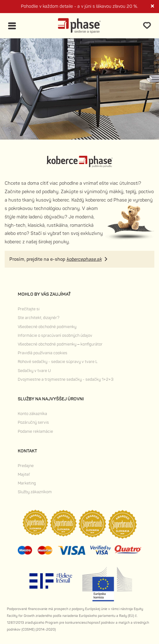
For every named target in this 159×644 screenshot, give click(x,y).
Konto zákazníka (32, 414)
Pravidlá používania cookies (43, 353)
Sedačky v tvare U (34, 371)
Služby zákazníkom (35, 492)
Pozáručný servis (33, 422)
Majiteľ (24, 475)
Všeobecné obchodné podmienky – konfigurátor (60, 344)
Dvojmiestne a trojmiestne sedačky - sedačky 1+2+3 (66, 379)
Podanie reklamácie (35, 432)
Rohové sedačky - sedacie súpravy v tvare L (58, 362)
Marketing (27, 483)
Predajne (26, 466)
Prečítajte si (29, 309)
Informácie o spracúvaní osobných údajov (55, 336)
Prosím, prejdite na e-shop (55, 259)
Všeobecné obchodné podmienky (47, 327)
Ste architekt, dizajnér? (39, 318)
